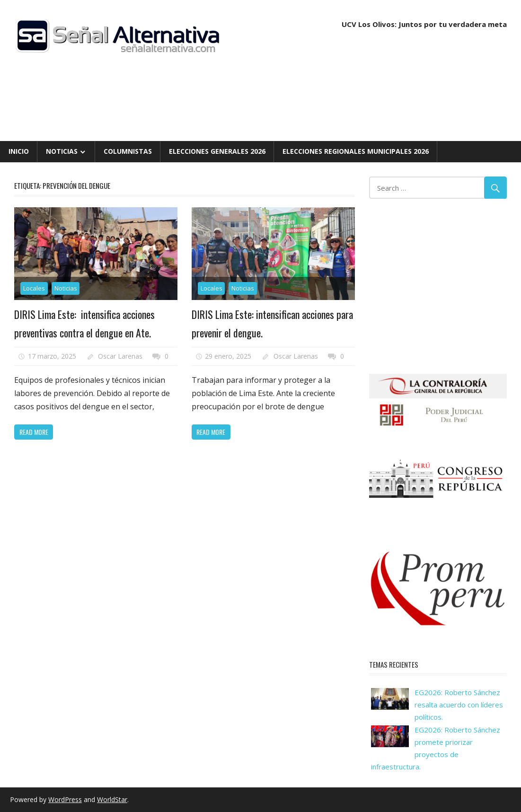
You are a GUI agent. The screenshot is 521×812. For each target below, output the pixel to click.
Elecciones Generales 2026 (217, 151)
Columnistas (128, 151)
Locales (34, 288)
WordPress (65, 799)
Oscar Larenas (120, 356)
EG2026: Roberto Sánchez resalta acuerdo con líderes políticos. (459, 705)
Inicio (19, 151)
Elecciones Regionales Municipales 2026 (356, 151)
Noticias (62, 151)
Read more (34, 432)
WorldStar (112, 799)
